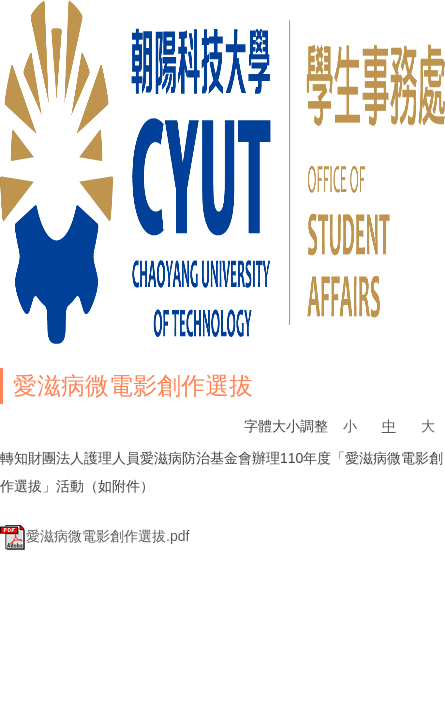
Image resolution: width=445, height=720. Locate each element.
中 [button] (389, 426)
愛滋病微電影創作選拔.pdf (94, 536)
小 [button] (350, 426)
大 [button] (428, 426)
